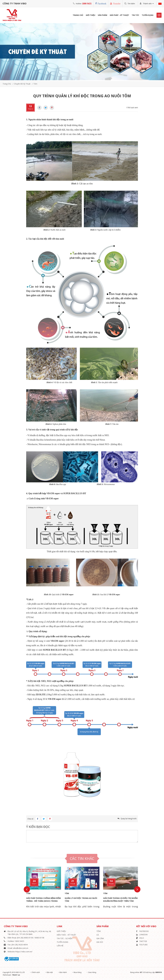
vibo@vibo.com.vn (21, 948)
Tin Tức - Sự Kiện (64, 938)
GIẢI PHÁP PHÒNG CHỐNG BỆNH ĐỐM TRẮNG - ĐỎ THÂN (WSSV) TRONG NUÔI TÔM (44, 901)
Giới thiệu (61, 931)
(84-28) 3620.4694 (20, 945)
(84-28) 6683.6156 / (26, 938)
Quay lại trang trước (129, 818)
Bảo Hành (63, 972)
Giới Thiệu (91, 15)
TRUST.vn (16, 975)
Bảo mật (50, 972)
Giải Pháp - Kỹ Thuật (119, 15)
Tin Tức (135, 15)
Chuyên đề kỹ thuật (22, 84)
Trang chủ (7, 84)
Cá (98, 935)
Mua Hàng (77, 972)
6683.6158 (40, 938)
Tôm (35, 84)
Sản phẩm (102, 15)
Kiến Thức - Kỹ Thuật (66, 935)
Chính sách (36, 972)
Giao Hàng (92, 972)
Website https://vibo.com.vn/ (20, 952)
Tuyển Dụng (148, 15)
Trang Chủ (78, 15)
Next (137, 889)
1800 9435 (87, 4)
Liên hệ (60, 946)
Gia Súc (100, 942)
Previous (27, 889)
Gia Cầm (100, 938)
